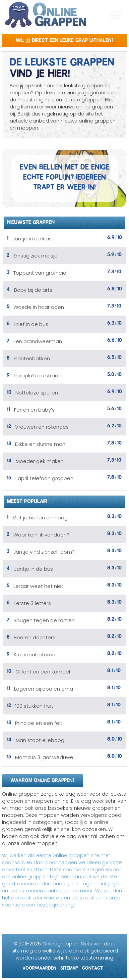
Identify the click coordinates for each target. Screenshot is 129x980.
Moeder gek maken (40, 461)
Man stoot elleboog (40, 740)
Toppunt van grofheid (40, 273)
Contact (92, 967)
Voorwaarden (39, 967)
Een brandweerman (38, 341)
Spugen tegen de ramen (44, 620)
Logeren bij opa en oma (44, 689)
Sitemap (69, 967)
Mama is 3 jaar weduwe (44, 757)
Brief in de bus (31, 324)
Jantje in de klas (32, 239)
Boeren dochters (35, 637)
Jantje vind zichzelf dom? (44, 552)
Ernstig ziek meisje (36, 256)
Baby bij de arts (33, 290)
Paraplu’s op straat (37, 376)
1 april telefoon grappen (44, 478)
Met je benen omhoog (40, 518)
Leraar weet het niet (38, 586)
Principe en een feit (39, 723)
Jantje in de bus (34, 569)
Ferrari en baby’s (34, 410)
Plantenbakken (32, 358)
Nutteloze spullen (37, 393)
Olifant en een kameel (43, 672)
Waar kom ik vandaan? (41, 535)
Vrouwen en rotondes (42, 427)
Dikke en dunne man (40, 444)
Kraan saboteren (35, 655)
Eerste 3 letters (32, 603)
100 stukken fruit (34, 706)
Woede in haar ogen (39, 307)
